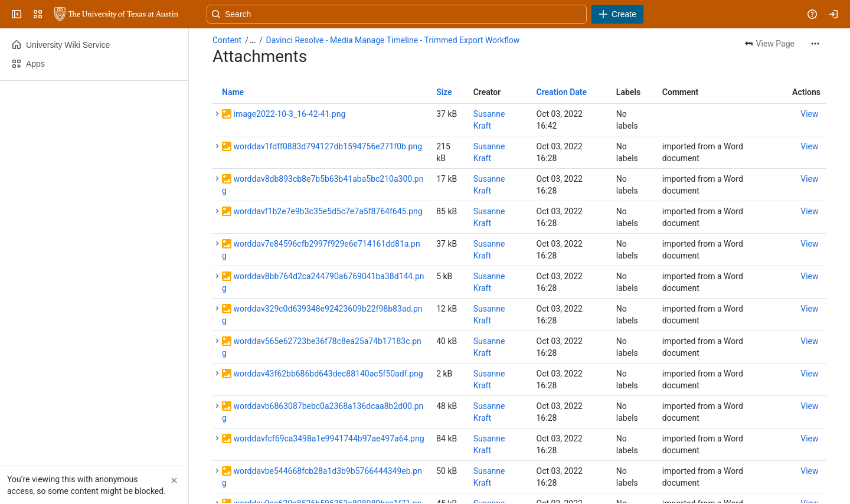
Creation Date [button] (562, 92)
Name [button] (233, 92)
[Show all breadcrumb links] (253, 40)
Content (227, 40)
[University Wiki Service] (116, 14)
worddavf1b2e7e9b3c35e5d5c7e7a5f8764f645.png (328, 211)
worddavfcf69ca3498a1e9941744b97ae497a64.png (328, 438)
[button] (217, 114)
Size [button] (444, 92)
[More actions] (815, 44)
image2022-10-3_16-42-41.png (289, 114)
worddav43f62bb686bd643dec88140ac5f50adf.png (328, 374)
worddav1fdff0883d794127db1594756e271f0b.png (328, 146)
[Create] (617, 14)
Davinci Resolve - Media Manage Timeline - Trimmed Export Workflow (393, 40)
